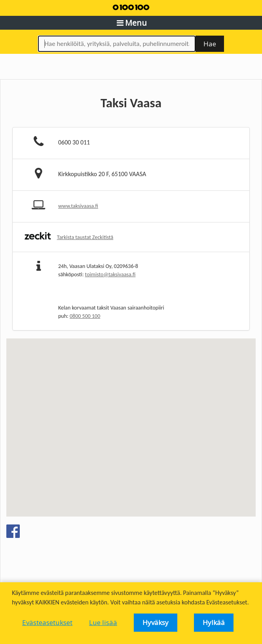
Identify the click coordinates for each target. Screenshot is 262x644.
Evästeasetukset (47, 623)
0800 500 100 (85, 316)
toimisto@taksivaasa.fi (110, 275)
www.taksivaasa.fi (78, 206)
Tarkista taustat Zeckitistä (85, 237)
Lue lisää (103, 623)
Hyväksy (156, 622)
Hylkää (214, 622)
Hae (210, 44)
